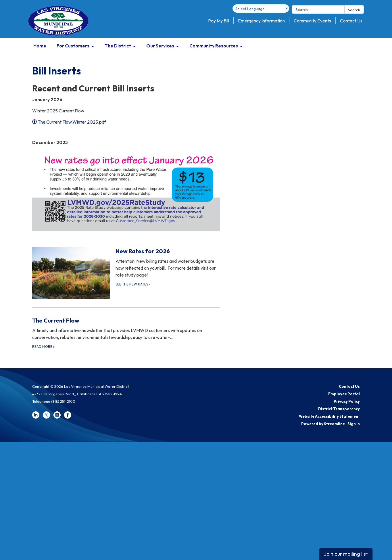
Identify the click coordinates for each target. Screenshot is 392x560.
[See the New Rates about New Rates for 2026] (126, 273)
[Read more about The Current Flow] (126, 333)
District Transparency (339, 409)
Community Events (312, 21)
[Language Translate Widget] (261, 8)
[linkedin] (36, 417)
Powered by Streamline (323, 424)
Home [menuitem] (40, 46)
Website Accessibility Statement (329, 416)
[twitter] (46, 417)
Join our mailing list (346, 554)
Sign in (354, 424)
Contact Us (351, 21)
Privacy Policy (347, 401)
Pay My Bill (219, 21)
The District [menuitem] (118, 46)
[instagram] (57, 417)
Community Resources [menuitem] (214, 46)
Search (354, 10)
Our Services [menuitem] (160, 46)
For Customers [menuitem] (73, 46)
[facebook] (68, 417)
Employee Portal (344, 394)
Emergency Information (261, 21)
